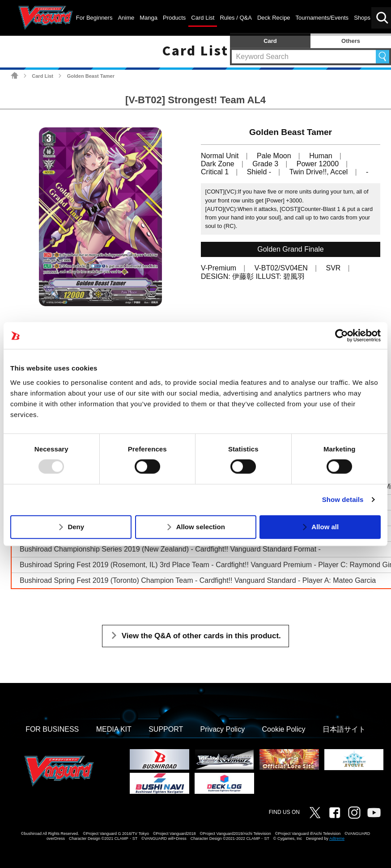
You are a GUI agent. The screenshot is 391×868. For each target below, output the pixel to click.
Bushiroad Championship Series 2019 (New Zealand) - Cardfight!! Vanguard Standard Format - (170, 549)
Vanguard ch (374, 813)
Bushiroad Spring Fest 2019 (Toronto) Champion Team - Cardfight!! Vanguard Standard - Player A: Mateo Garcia (198, 580)
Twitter (315, 813)
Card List (42, 76)
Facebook (335, 813)
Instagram (354, 813)
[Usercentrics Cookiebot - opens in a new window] (342, 336)
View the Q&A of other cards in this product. (201, 636)
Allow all (325, 527)
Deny (76, 527)
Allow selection (201, 527)
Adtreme (337, 839)
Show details (343, 499)
